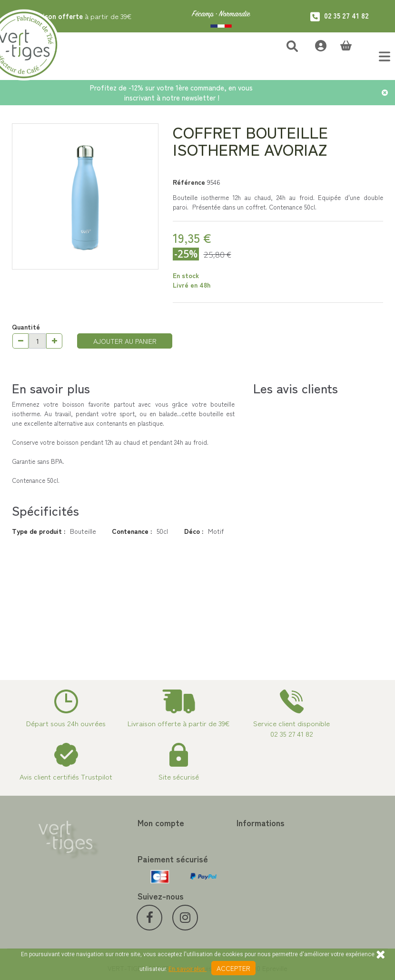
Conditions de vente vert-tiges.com (243, 897)
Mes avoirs (122, 849)
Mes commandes (131, 837)
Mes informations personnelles (131, 876)
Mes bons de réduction (140, 892)
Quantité (26, 327)
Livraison (218, 913)
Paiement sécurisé (232, 870)
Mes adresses (126, 860)
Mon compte (129, 822)
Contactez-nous (229, 837)
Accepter (233, 968)
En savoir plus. (188, 969)
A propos (218, 880)
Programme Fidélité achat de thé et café (243, 853)
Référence (189, 182)
